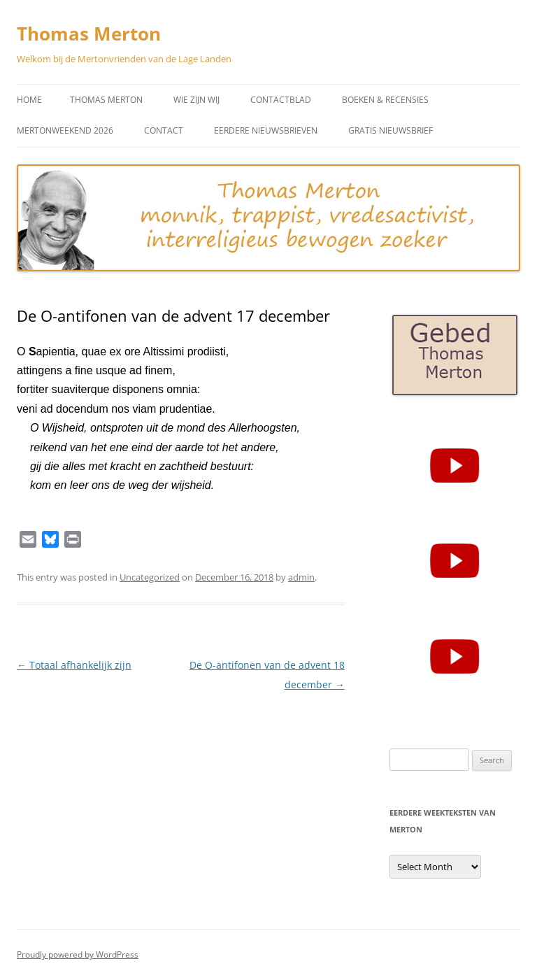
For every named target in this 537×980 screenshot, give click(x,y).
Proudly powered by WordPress (78, 954)
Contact (164, 130)
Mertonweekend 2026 (65, 130)
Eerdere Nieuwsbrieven (266, 130)
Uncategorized (150, 577)
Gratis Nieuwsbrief (391, 130)
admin (301, 577)
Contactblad (281, 100)
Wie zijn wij (196, 100)
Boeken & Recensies (385, 100)
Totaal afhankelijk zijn (74, 665)
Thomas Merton (89, 34)
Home (29, 100)
